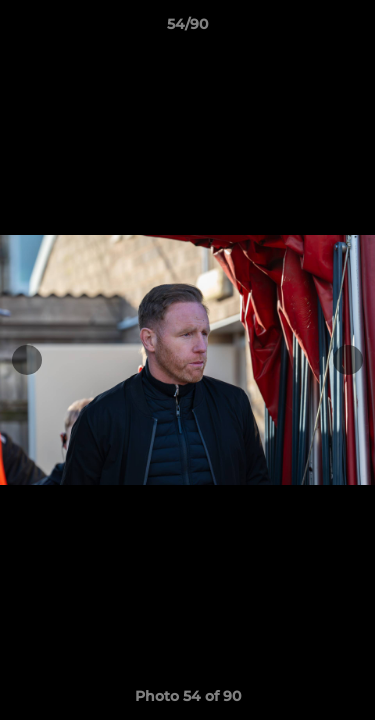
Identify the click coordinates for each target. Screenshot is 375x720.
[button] (351, 29)
